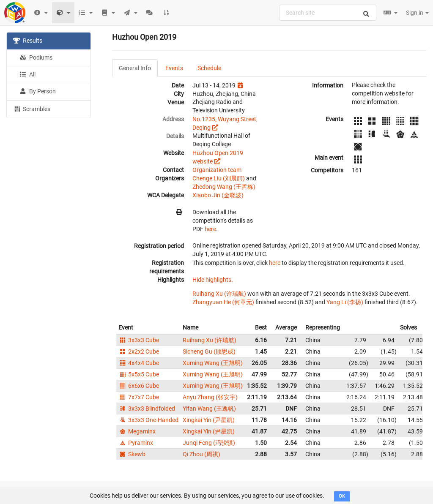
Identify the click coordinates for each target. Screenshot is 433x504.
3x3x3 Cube (139, 340)
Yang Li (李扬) (345, 302)
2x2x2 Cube (139, 351)
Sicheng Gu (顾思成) (209, 351)
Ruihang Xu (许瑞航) (219, 294)
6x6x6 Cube (139, 386)
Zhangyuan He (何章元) (223, 302)
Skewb (132, 454)
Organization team (217, 170)
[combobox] (328, 13)
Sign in (417, 13)
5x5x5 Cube (139, 374)
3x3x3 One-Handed (148, 420)
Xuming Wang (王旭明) (213, 363)
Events (174, 68)
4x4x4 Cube (139, 363)
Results (28, 41)
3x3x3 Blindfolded (147, 409)
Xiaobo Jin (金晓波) (218, 195)
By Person (38, 91)
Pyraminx (136, 443)
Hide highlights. (213, 280)
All (27, 74)
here (210, 229)
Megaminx (137, 431)
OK (342, 496)
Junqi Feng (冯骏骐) (209, 443)
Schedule (209, 68)
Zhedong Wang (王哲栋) (224, 187)
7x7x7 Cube (139, 397)
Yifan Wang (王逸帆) (209, 409)
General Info (135, 68)
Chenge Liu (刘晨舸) (219, 178)
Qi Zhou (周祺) (201, 454)
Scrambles (32, 109)
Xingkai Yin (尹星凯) (209, 420)
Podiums (36, 57)
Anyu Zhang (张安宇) (210, 397)
